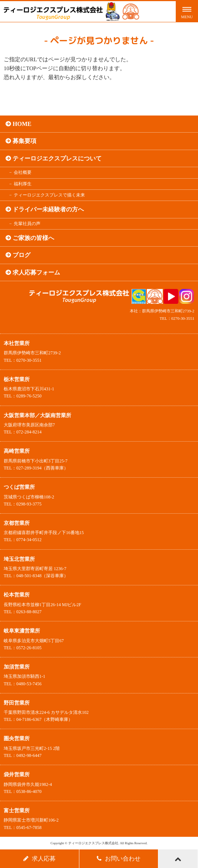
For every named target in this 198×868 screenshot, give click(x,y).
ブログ (22, 255)
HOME (22, 124)
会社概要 (23, 172)
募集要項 (24, 141)
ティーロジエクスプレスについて (57, 158)
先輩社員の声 (27, 224)
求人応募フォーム (36, 272)
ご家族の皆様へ (33, 238)
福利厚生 (23, 184)
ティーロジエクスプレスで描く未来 (49, 195)
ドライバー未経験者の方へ (48, 209)
